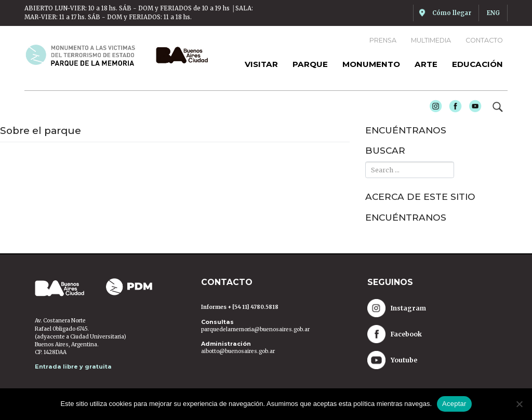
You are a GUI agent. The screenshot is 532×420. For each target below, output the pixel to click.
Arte (426, 64)
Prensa (383, 40)
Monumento (371, 64)
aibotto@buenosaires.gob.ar (238, 351)
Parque (310, 64)
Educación (477, 64)
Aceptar (454, 404)
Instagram (433, 108)
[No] (519, 404)
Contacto (484, 40)
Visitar (261, 64)
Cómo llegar (452, 13)
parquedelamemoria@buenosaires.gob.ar (255, 329)
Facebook (453, 108)
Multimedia (431, 40)
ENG (493, 13)
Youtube (472, 108)
